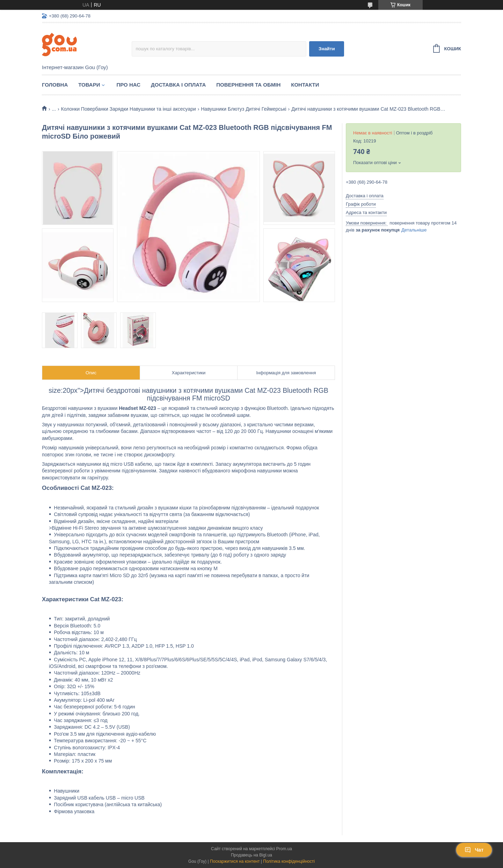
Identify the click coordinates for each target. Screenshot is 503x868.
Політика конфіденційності (289, 861)
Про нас (128, 85)
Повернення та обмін (248, 85)
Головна (55, 85)
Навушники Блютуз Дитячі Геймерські (243, 109)
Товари (89, 85)
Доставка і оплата (178, 85)
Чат (474, 850)
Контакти (305, 85)
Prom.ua (284, 849)
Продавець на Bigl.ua (251, 855)
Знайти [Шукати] (327, 49)
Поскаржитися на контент (235, 861)
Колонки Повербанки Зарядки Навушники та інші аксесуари (129, 109)
